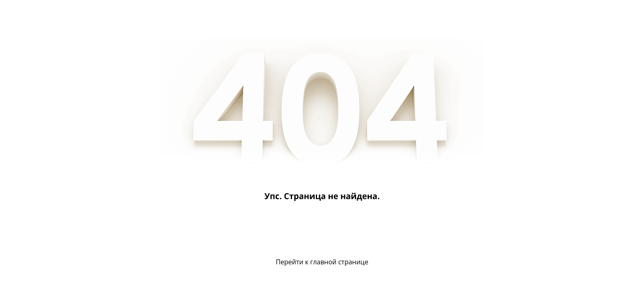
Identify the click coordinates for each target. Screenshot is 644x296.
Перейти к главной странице (322, 262)
